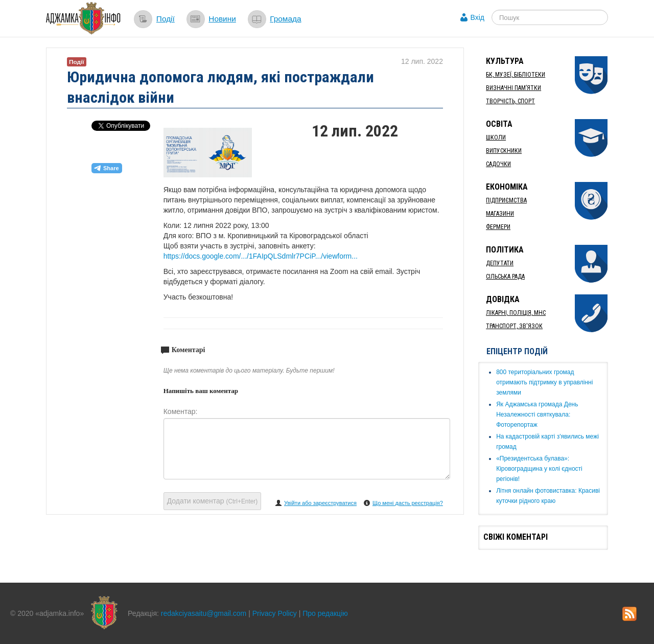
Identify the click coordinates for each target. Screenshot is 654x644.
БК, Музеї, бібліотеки (516, 75)
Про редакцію (325, 613)
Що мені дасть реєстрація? (408, 503)
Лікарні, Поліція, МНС (516, 313)
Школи (496, 137)
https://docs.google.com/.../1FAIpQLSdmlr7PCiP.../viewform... (261, 256)
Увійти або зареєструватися (320, 503)
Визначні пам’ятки (513, 88)
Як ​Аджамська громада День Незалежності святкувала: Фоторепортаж (537, 415)
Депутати (500, 263)
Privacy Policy (275, 613)
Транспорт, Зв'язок (514, 326)
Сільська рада (505, 277)
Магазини (500, 214)
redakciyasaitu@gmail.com (204, 613)
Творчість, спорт (510, 101)
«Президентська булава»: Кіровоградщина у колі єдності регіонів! (539, 469)
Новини (222, 19)
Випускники (504, 151)
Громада (285, 19)
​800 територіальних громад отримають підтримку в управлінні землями (544, 382)
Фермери (498, 227)
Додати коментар (213, 501)
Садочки (498, 164)
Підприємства (506, 200)
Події (166, 19)
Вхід (477, 17)
